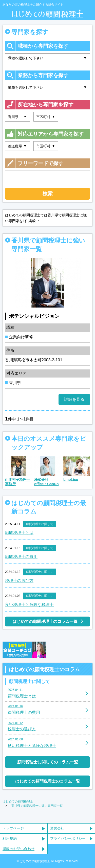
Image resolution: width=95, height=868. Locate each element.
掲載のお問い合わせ (18, 849)
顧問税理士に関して (40, 524)
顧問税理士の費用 (21, 557)
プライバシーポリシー (68, 838)
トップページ (13, 828)
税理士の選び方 (19, 581)
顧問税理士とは (19, 533)
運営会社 (57, 828)
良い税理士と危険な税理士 (29, 605)
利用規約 (10, 838)
